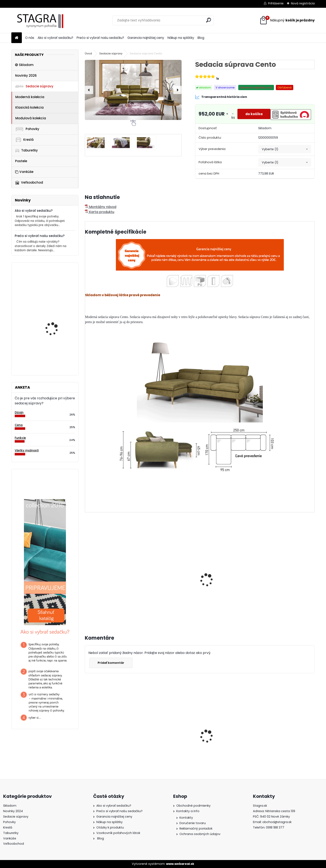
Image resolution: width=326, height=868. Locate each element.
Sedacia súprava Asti (106, 735)
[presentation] (89, 90)
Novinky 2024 (13, 811)
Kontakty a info (188, 811)
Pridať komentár (111, 663)
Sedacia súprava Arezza (108, 570)
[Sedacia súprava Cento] (133, 90)
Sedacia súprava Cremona (227, 733)
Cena (19, 425)
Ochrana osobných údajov (200, 834)
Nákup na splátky (181, 38)
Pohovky (27, 129)
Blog (201, 38)
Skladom (24, 65)
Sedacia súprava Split (164, 735)
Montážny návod (101, 207)
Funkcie (20, 438)
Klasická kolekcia (29, 107)
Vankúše (24, 172)
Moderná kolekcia (30, 97)
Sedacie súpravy (34, 86)
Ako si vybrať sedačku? (55, 38)
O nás (30, 38)
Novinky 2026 (26, 76)
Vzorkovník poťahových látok (118, 833)
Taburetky (26, 150)
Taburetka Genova (53, 283)
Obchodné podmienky (193, 806)
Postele (21, 161)
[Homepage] (17, 38)
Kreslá (24, 140)
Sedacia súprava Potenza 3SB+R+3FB (53, 352)
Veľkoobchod (29, 182)
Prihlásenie (276, 3)
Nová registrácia (303, 3)
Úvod (88, 53)
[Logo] (40, 20)
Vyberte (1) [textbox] (270, 149)
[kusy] (229, 114)
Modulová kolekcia (31, 118)
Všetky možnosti (27, 450)
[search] (209, 20)
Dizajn (19, 412)
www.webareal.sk (180, 864)
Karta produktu (100, 212)
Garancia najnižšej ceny (146, 38)
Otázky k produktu (110, 827)
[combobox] (285, 149)
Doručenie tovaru (193, 823)
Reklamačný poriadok (196, 829)
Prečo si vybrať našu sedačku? (100, 38)
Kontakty (186, 818)
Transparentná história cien (221, 97)
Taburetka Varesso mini (56, 318)
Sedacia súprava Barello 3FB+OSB (283, 732)
